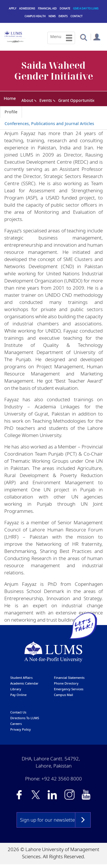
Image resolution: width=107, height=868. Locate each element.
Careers (16, 724)
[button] (83, 37)
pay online (18, 695)
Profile (11, 112)
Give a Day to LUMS (86, 8)
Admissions (27, 8)
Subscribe (83, 820)
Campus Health (35, 16)
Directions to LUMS (25, 718)
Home (10, 98)
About (27, 100)
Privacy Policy (21, 730)
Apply (13, 8)
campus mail (63, 695)
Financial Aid (47, 8)
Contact (76, 16)
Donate (65, 8)
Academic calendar (24, 684)
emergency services (69, 689)
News (52, 16)
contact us (18, 712)
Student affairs (21, 678)
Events (63, 16)
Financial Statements (69, 678)
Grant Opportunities (78, 100)
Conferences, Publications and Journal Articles (49, 124)
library (16, 689)
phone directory (66, 684)
